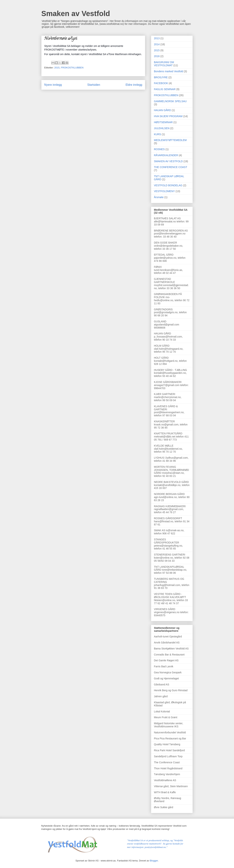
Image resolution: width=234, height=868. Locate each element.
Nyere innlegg (53, 85)
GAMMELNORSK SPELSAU (170, 101)
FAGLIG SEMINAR (165, 89)
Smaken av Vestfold (76, 13)
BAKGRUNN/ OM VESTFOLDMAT (164, 64)
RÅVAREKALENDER (166, 155)
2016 (157, 56)
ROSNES (159, 149)
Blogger (154, 861)
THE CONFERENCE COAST (171, 167)
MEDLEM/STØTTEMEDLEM (170, 140)
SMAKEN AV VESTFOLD (168, 161)
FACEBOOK (161, 83)
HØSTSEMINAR (163, 122)
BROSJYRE (161, 77)
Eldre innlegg (134, 85)
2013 (157, 38)
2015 (57, 68)
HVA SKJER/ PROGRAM (168, 116)
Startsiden (94, 85)
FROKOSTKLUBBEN (72, 68)
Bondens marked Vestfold (169, 71)
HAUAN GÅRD (162, 110)
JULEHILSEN (162, 128)
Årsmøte (159, 197)
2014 (157, 44)
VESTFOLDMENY (164, 191)
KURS (157, 134)
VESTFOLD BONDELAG (168, 185)
